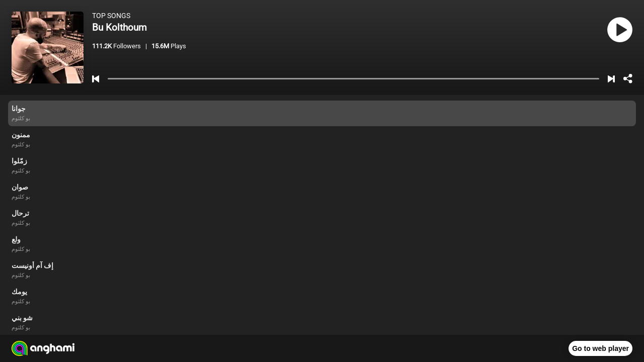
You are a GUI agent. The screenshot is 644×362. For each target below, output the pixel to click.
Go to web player (600, 348)
